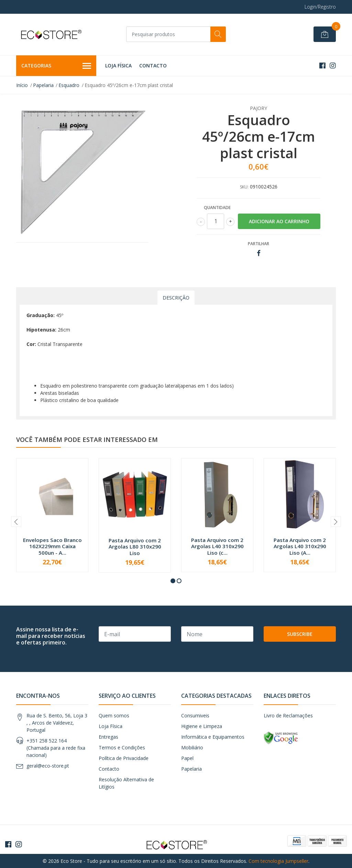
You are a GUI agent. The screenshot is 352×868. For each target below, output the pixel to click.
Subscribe (300, 634)
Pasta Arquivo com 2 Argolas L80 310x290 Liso (135, 546)
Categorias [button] (56, 66)
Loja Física (118, 66)
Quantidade (217, 208)
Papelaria (43, 85)
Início (22, 85)
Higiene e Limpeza (202, 726)
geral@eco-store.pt (48, 766)
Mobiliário (192, 747)
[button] (173, 581)
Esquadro (69, 85)
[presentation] (16, 522)
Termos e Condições (122, 747)
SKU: (244, 187)
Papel (187, 758)
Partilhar (258, 244)
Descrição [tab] (176, 298)
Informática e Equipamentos (213, 737)
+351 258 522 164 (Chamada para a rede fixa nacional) (56, 748)
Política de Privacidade (124, 758)
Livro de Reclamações (288, 715)
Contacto (153, 66)
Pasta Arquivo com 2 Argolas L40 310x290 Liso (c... (217, 546)
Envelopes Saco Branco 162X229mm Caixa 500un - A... (52, 546)
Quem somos (114, 715)
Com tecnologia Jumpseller (278, 861)
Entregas (108, 737)
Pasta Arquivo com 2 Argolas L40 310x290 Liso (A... (300, 546)
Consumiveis (195, 715)
